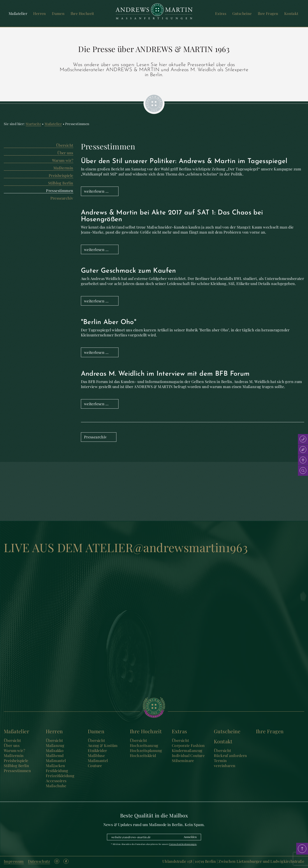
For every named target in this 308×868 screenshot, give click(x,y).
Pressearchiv (62, 198)
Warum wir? (63, 160)
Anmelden (190, 837)
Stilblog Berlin (61, 183)
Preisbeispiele (61, 175)
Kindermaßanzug (187, 750)
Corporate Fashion (188, 745)
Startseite (33, 124)
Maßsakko (55, 750)
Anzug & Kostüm (103, 745)
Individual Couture (188, 756)
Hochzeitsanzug (144, 745)
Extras (221, 13)
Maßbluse (96, 756)
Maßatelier (18, 13)
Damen (58, 13)
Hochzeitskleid (143, 756)
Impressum (14, 861)
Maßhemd (55, 756)
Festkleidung (57, 771)
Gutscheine (242, 13)
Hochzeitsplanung (146, 750)
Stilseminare (183, 761)
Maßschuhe (56, 786)
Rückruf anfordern (230, 756)
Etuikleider (97, 750)
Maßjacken (55, 766)
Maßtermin (63, 168)
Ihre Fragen (268, 13)
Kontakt (291, 13)
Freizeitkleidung (60, 776)
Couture (95, 766)
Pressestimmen (60, 191)
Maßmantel (56, 761)
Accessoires (56, 781)
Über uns (65, 153)
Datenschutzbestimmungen (183, 844)
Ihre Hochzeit (82, 13)
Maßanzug (55, 745)
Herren (39, 13)
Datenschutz (39, 861)
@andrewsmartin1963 (190, 547)
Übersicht (65, 145)
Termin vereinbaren (225, 763)
